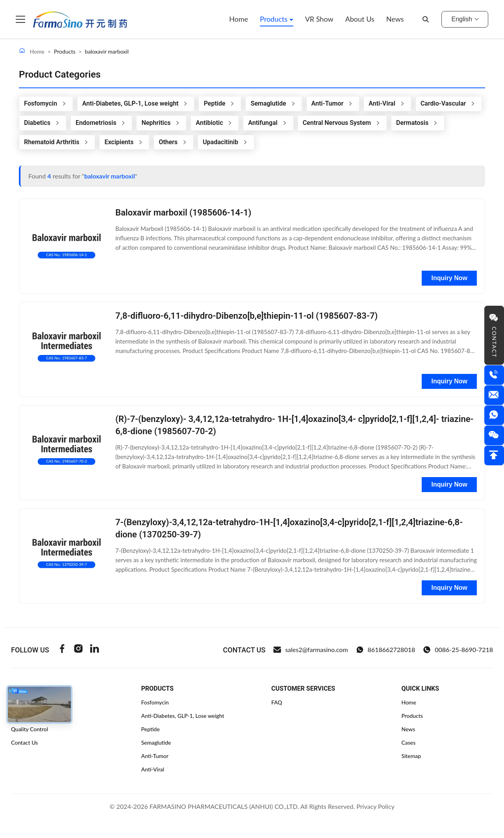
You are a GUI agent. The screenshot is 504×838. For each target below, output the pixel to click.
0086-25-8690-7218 (458, 650)
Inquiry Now (449, 278)
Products (275, 19)
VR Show (319, 19)
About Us (360, 19)
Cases (408, 742)
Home (239, 19)
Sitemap (411, 756)
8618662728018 (386, 650)
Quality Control (30, 729)
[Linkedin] (94, 650)
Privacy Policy (375, 806)
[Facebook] (62, 650)
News (395, 19)
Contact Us (24, 742)
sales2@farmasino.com (310, 650)
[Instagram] (78, 650)
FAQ (277, 702)
